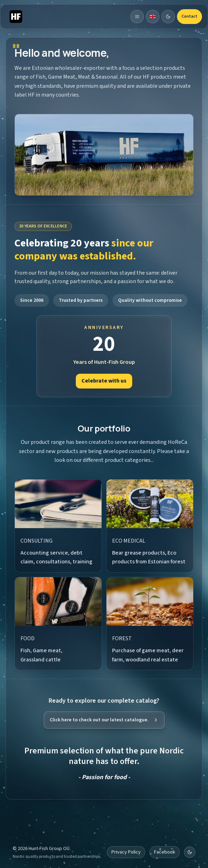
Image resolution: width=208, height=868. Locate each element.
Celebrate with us (104, 381)
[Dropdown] (153, 17)
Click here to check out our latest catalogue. (104, 720)
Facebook (165, 852)
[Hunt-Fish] (16, 17)
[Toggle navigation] (137, 17)
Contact (189, 16)
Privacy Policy (126, 852)
